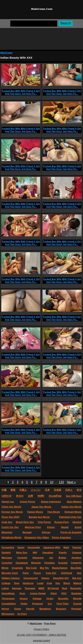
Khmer (51, 527)
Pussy (37, 573)
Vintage (37, 598)
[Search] (34, 24)
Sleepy (45, 578)
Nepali (65, 527)
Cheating (49, 563)
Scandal (63, 563)
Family (63, 553)
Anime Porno (27, 502)
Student (6, 553)
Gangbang (22, 563)
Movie (5, 568)
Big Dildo (76, 568)
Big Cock (31, 568)
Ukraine (77, 522)
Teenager (30, 588)
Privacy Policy (41, 629)
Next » (71, 482)
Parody (30, 609)
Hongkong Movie (11, 537)
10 (52, 482)
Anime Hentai (38, 593)
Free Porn (50, 623)
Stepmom (38, 558)
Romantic (76, 588)
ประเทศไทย (55, 496)
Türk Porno (44, 522)
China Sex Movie (11, 507)
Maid (66, 547)
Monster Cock (10, 573)
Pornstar (76, 609)
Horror (5, 609)
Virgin (50, 598)
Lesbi (40, 583)
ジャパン (36, 490)
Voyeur (24, 598)
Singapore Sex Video (37, 537)
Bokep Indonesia (51, 502)
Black (67, 583)
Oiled (54, 593)
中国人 (23, 490)
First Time (62, 604)
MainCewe (6, 53)
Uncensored (30, 578)
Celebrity (76, 563)
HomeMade (8, 593)
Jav (51, 558)
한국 (79, 490)
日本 (47, 490)
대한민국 (6, 496)
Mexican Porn (33, 527)
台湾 (30, 496)
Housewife (34, 547)
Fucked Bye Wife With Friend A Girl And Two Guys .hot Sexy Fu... (21, 92)
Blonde (77, 598)
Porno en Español (71, 532)
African (46, 532)
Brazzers (61, 609)
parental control (42, 640)
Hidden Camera (11, 578)
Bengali (27, 532)
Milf (35, 553)
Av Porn (22, 614)
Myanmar (7, 532)
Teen (17, 583)
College (6, 583)
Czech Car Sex (10, 527)
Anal (49, 583)
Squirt (21, 547)
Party (26, 573)
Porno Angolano (61, 537)
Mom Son (22, 553)
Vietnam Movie (73, 512)
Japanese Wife (52, 547)
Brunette (63, 598)
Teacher (77, 547)
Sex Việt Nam (74, 496)
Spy (79, 573)
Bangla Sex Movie (39, 517)
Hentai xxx (8, 502)
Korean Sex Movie (12, 512)
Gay (58, 583)
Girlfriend (67, 573)
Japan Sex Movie (41, 507)
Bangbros (45, 609)
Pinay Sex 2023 (10, 517)
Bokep (62, 558)
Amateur (76, 558)
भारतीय (41, 496)
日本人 (69, 490)
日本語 (57, 490)
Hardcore (28, 583)
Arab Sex (7, 522)
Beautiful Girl (61, 578)
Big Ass (77, 578)
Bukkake (76, 593)
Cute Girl (51, 573)
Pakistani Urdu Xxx (70, 517)
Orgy (22, 593)
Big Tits (44, 568)
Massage (7, 558)
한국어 (20, 496)
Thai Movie (54, 512)
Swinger (17, 588)
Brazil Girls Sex (25, 522)
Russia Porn (62, 522)
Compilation (9, 604)
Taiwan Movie (35, 512)
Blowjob (36, 563)
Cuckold (22, 558)
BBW (41, 588)
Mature (77, 583)
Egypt (78, 527)
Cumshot (7, 563)
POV (64, 593)
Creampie (17, 568)
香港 (13, 490)
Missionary (8, 614)
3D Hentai (53, 588)
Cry (50, 604)
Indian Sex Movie (72, 507)
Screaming (8, 547)
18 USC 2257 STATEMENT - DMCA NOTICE (41, 635)
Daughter (48, 553)
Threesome (8, 598)
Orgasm (77, 553)
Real (64, 588)
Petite (24, 604)
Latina (5, 588)
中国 (4, 490)
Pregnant (37, 604)
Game (18, 609)
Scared (77, 604)
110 (61, 482)
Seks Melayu (74, 502)
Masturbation (60, 568)
